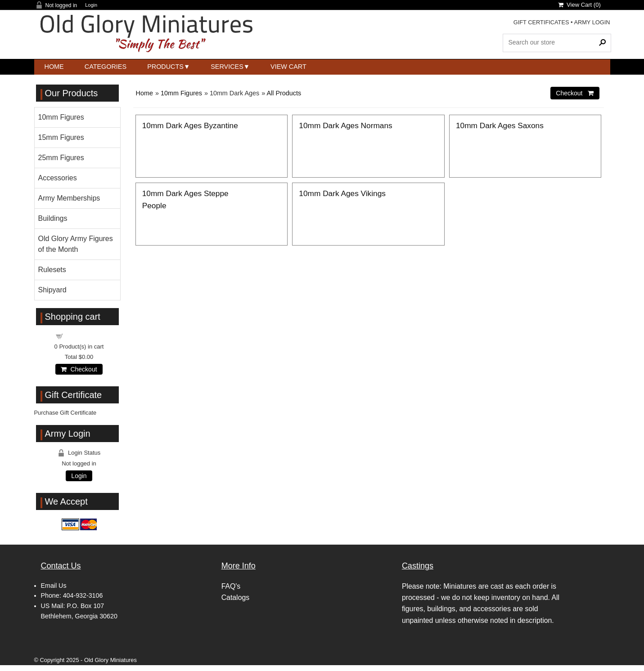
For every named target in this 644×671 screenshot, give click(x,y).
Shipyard (52, 290)
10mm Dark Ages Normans (345, 125)
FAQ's (231, 586)
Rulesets (52, 270)
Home (54, 67)
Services (227, 67)
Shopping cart (84, 336)
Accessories (58, 178)
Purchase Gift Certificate (65, 413)
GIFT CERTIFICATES (541, 22)
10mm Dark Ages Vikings (342, 193)
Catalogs (235, 597)
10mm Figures (181, 93)
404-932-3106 (83, 595)
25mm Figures (61, 158)
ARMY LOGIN (592, 22)
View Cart (288, 67)
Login (91, 5)
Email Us (54, 586)
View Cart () (579, 5)
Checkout (79, 369)
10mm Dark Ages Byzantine (190, 125)
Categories (106, 67)
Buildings (53, 218)
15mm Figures (61, 137)
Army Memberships (69, 198)
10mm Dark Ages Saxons (500, 125)
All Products (284, 93)
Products (165, 67)
